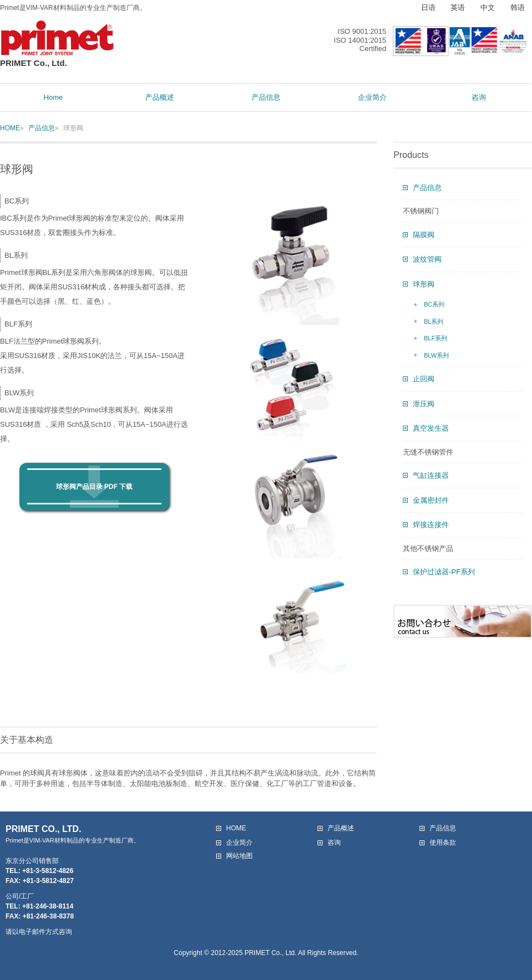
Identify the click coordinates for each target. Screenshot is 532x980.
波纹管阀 (427, 259)
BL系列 (434, 321)
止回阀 (424, 379)
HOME (10, 128)
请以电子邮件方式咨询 (39, 932)
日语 (428, 7)
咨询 (334, 843)
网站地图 (239, 856)
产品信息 (42, 128)
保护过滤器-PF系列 (444, 572)
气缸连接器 (431, 475)
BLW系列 (436, 355)
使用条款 (443, 843)
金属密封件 (431, 500)
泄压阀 (424, 404)
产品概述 (341, 828)
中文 (488, 7)
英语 (458, 7)
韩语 (518, 7)
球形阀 (424, 284)
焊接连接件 (431, 525)
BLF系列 (436, 338)
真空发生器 (431, 428)
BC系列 (434, 304)
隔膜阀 (424, 235)
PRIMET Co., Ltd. (57, 58)
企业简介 (239, 843)
